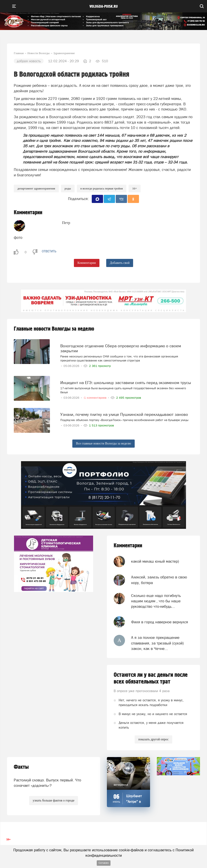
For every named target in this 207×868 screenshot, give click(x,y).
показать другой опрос (153, 739)
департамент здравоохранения (36, 188)
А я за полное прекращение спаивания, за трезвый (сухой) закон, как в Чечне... (157, 643)
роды (68, 188)
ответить (49, 251)
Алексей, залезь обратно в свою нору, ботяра (159, 580)
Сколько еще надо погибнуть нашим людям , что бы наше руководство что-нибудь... (156, 601)
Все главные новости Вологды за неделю (103, 443)
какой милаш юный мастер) (155, 561)
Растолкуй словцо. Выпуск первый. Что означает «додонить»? (47, 783)
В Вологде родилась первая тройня (102, 188)
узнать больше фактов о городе (54, 800)
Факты (21, 767)
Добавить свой (120, 263)
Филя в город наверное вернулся (160, 622)
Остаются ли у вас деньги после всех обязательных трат (151, 678)
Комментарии (87, 263)
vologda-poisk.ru (104, 7)
